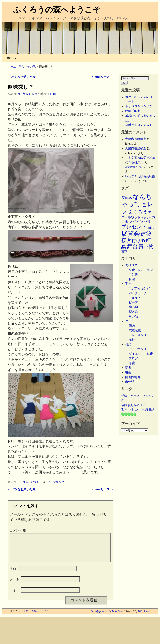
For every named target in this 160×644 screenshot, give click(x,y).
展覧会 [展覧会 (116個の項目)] (131, 234)
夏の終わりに (134, 167)
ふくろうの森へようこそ (57, 10)
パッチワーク (139, 293)
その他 (31, 67)
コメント (18, 530)
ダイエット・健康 (141, 354)
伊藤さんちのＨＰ (133, 405)
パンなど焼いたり (22, 77)
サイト (14, 595)
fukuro (52, 94)
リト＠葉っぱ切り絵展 (140, 158)
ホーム (11, 58)
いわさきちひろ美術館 (140, 176)
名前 (13, 574)
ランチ (133, 274)
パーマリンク (56, 482)
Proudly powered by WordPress (107, 616)
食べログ (131, 265)
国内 (132, 326)
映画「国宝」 (134, 111)
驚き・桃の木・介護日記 (138, 410)
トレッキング (138, 335)
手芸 (22, 67)
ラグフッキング (139, 288)
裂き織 (133, 312)
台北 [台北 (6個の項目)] (151, 227)
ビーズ (133, 302)
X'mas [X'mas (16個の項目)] (127, 197)
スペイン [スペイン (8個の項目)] (136, 222)
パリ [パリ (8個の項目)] (147, 222)
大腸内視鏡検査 (136, 139)
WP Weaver (144, 616)
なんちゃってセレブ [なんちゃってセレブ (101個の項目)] (137, 204)
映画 (128, 372)
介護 (132, 363)
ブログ (133, 358)
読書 (128, 368)
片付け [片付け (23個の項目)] (134, 240)
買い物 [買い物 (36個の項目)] (146, 246)
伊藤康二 (135, 162)
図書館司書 (133, 377)
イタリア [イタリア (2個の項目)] (146, 218)
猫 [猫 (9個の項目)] (143, 241)
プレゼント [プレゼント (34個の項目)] (134, 227)
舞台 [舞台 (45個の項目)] (132, 246)
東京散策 (136, 330)
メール (14, 584)
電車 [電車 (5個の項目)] (124, 251)
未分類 (130, 382)
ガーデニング (138, 349)
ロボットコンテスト (139, 125)
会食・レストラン (141, 270)
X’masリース (103, 77)
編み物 (133, 307)
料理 (132, 279)
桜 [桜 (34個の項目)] (124, 240)
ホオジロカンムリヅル (140, 106)
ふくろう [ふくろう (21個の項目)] (138, 212)
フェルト (135, 298)
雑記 (128, 344)
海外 (132, 340)
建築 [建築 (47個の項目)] (146, 234)
